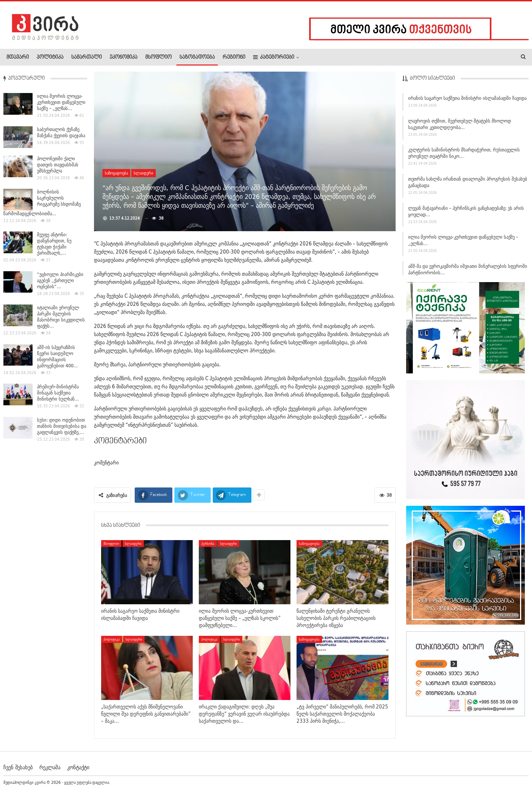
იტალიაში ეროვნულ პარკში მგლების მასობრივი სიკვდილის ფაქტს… (61, 317)
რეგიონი (234, 57)
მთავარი (18, 57)
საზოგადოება (197, 57)
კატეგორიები (274, 57)
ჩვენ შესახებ (18, 767)
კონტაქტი (78, 767)
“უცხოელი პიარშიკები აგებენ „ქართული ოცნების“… (60, 280)
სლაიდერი (144, 173)
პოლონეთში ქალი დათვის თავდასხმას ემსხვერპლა (58, 165)
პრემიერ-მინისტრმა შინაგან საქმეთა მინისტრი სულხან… (58, 393)
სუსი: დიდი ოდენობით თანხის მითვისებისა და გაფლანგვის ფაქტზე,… (62, 426)
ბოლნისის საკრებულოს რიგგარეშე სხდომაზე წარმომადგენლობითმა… (42, 203)
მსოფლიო (158, 57)
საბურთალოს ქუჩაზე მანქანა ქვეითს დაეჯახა (61, 132)
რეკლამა (50, 767)
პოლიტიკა (50, 57)
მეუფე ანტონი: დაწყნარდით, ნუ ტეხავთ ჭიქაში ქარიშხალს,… (54, 244)
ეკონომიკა (123, 57)
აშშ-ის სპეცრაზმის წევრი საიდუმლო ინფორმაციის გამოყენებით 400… (58, 356)
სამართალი (87, 57)
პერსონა (208, 543)
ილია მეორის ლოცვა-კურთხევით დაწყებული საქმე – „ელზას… (61, 102)
